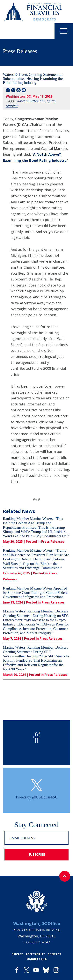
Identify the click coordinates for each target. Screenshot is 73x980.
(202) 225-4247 (38, 942)
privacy (17, 954)
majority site (37, 959)
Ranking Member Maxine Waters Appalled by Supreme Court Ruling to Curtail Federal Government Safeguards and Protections (36, 593)
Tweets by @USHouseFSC (36, 797)
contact (55, 954)
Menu (61, 31)
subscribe (37, 854)
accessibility (35, 954)
